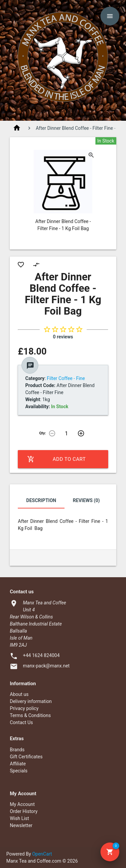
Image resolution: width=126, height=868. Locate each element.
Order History (24, 811)
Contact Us (21, 722)
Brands (17, 750)
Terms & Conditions (30, 715)
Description (41, 500)
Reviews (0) (86, 500)
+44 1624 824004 (41, 655)
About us (19, 694)
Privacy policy (24, 708)
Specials (19, 771)
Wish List (19, 818)
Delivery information (31, 701)
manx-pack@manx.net (46, 666)
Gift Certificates (26, 757)
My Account (22, 804)
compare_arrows (36, 265)
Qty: (43, 433)
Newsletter (21, 825)
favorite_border (21, 265)
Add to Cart (56, 459)
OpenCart (42, 854)
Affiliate (18, 764)
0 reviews (63, 337)
